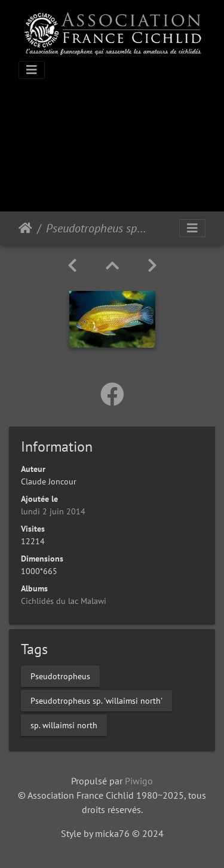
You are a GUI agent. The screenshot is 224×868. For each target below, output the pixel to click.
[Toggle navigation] (32, 70)
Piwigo (139, 781)
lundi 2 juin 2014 (53, 511)
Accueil (25, 228)
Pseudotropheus (60, 676)
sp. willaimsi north (64, 725)
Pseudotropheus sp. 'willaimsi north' (96, 701)
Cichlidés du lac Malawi (64, 601)
